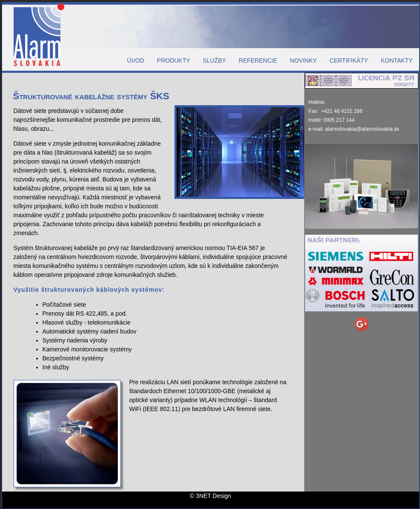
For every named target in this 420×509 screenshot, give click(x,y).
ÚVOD (135, 60)
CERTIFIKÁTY (349, 60)
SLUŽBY (214, 60)
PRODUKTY (174, 60)
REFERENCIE (258, 60)
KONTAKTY (397, 60)
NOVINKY (303, 60)
